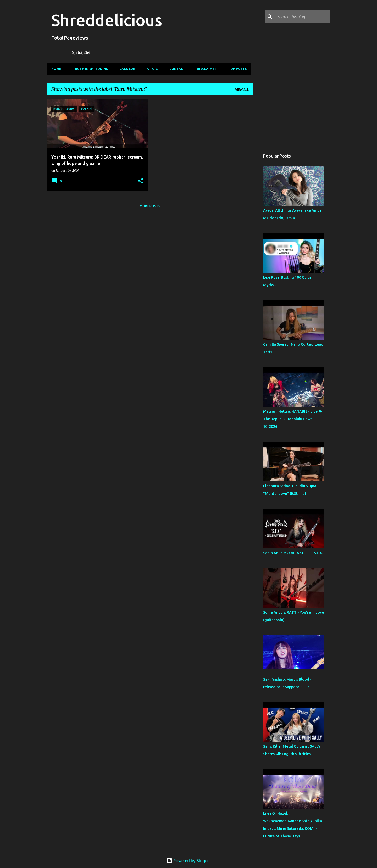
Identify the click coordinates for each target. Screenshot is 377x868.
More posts (150, 206)
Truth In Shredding (90, 69)
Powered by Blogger (188, 861)
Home (56, 69)
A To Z (152, 69)
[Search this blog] (303, 17)
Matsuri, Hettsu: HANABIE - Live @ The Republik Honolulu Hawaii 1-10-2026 (293, 419)
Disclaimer (207, 69)
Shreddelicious (107, 20)
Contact (177, 69)
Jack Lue (127, 69)
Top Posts (237, 69)
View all (242, 90)
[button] (141, 181)
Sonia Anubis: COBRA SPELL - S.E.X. (293, 553)
